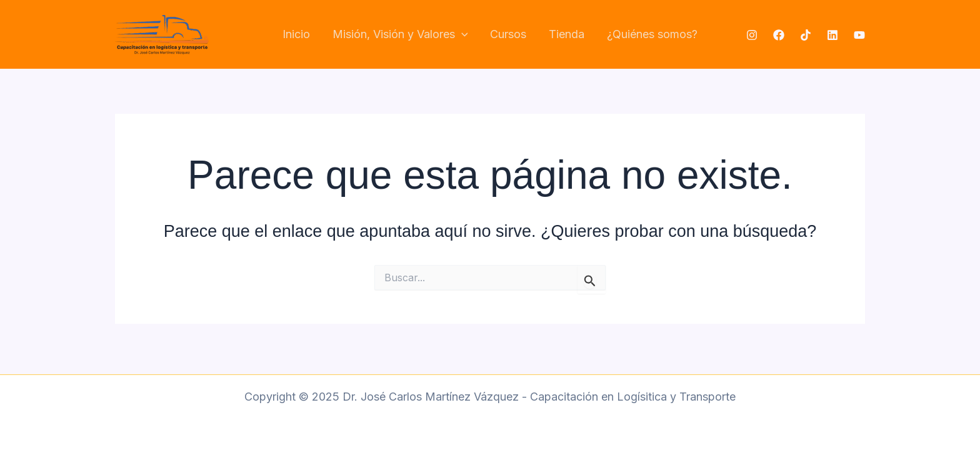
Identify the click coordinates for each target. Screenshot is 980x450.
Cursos (508, 34)
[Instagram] (752, 35)
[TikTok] (806, 35)
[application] (462, 35)
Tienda (567, 34)
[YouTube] (859, 35)
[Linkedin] (832, 35)
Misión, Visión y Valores (400, 35)
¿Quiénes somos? (652, 34)
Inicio (296, 34)
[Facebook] (779, 35)
